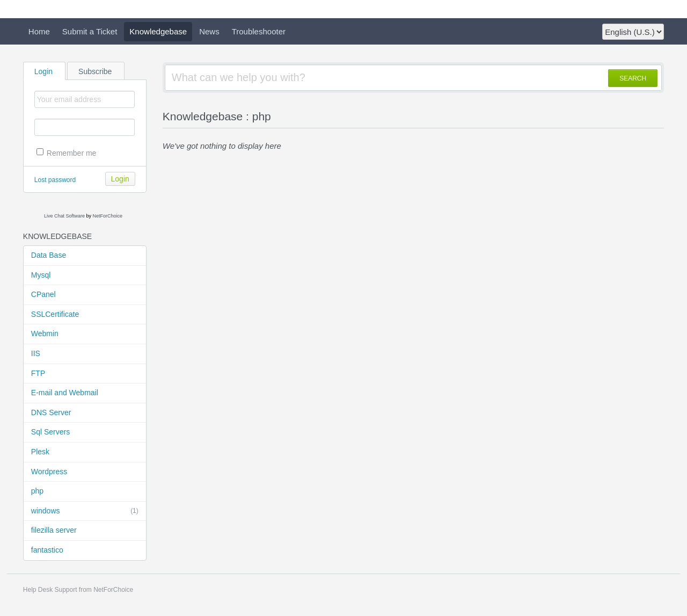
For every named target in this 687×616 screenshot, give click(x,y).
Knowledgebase (158, 31)
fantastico (47, 550)
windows (85, 511)
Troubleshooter (259, 31)
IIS (36, 353)
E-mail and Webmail (65, 393)
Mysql (41, 275)
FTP (38, 373)
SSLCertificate (55, 314)
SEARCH (633, 78)
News (209, 31)
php (37, 491)
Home (39, 31)
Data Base (49, 255)
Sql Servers (50, 432)
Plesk (40, 452)
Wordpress (49, 472)
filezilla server (54, 530)
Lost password (55, 180)
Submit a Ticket (90, 31)
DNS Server (51, 412)
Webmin (45, 334)
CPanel (43, 294)
